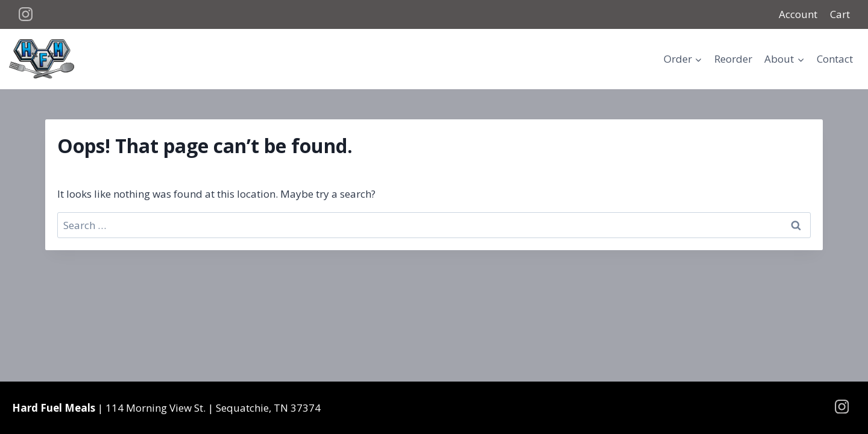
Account (798, 14)
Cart (840, 14)
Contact (835, 59)
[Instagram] (26, 14)
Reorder (733, 59)
